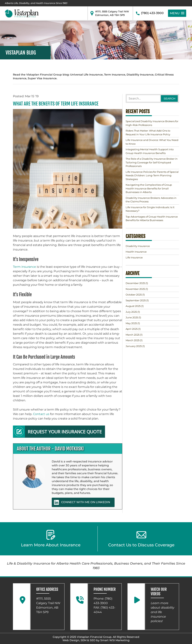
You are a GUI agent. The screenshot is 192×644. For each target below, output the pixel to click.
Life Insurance (134, 257)
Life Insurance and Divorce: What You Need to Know (152, 142)
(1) (137, 283)
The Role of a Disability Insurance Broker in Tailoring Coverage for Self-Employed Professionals (152, 162)
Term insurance (24, 267)
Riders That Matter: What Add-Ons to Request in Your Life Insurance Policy (148, 132)
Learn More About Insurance (51, 539)
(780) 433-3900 (152, 13)
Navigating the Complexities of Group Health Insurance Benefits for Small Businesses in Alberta (149, 188)
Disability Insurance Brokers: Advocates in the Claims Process (151, 200)
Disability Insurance (138, 246)
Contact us (41, 414)
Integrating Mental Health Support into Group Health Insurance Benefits (150, 151)
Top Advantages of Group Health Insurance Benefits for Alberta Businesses (152, 218)
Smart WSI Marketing (115, 640)
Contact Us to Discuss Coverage (141, 539)
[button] (177, 13)
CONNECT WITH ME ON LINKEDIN (82, 502)
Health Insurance (136, 252)
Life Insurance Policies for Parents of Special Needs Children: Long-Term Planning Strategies (152, 175)
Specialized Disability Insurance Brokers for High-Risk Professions (152, 123)
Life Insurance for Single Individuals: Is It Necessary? (150, 209)
